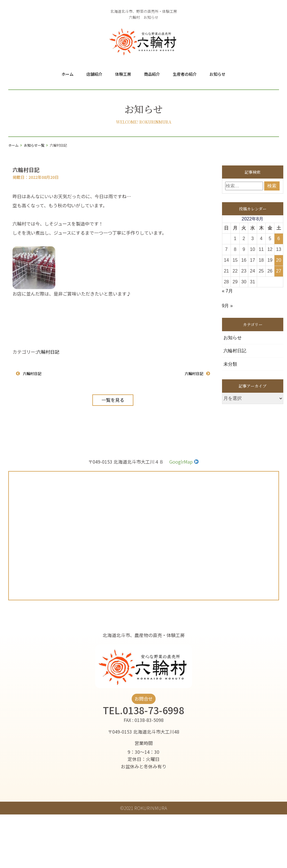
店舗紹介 (94, 74)
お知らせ (217, 74)
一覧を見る (113, 400)
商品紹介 (152, 74)
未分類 (230, 364)
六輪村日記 (48, 352)
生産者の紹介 (185, 74)
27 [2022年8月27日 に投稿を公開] (279, 271)
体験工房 (123, 74)
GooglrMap (184, 462)
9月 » (227, 306)
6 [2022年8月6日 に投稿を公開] (279, 239)
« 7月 (227, 291)
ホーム (68, 74)
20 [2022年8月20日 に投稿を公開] (279, 260)
